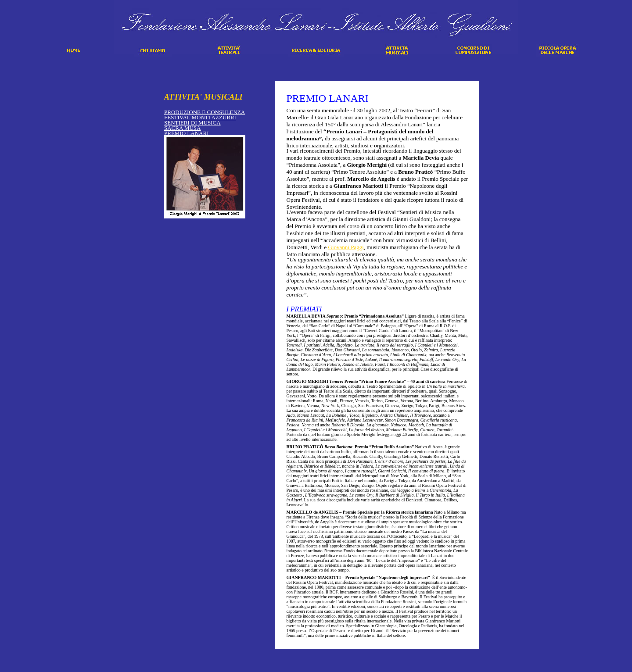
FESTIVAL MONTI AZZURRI (200, 117)
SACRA (182, 128)
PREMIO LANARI (186, 133)
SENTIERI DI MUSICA (192, 123)
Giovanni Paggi (346, 247)
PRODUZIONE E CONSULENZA (205, 112)
